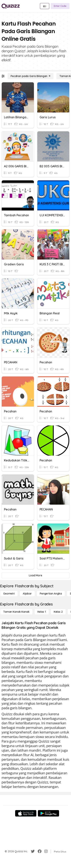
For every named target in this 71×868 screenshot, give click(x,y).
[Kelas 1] (42, 612)
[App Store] (26, 813)
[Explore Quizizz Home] (11, 6)
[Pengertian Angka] (51, 594)
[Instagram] (46, 851)
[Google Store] (48, 813)
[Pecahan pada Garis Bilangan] (30, 76)
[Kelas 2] (58, 612)
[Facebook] (40, 851)
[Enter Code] (60, 6)
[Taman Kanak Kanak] (16, 612)
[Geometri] (9, 594)
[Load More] (35, 575)
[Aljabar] (27, 594)
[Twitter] (33, 851)
